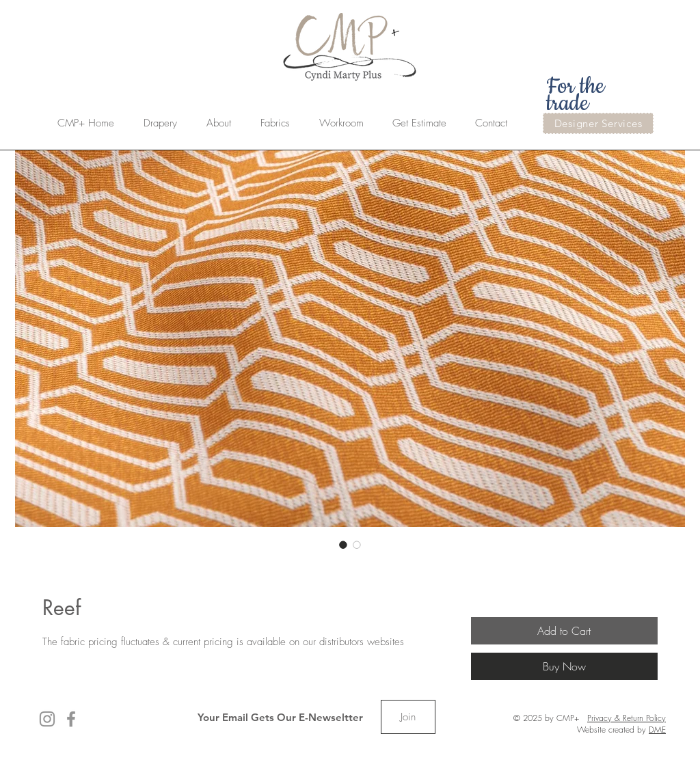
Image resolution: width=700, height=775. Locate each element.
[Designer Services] (598, 123)
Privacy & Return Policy (627, 718)
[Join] (408, 717)
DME (657, 730)
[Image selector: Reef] (343, 545)
